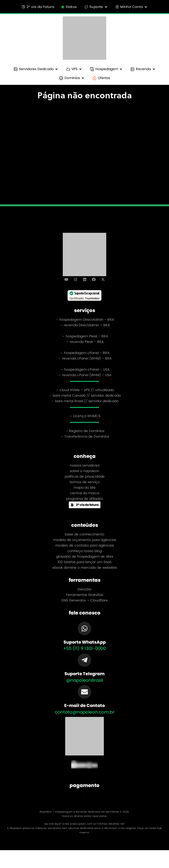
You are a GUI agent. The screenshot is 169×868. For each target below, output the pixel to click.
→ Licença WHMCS (85, 416)
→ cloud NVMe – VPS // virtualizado (85, 390)
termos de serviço (85, 482)
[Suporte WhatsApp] (84, 628)
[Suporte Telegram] (84, 660)
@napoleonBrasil (84, 680)
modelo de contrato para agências (85, 545)
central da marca (85, 493)
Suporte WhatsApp (85, 642)
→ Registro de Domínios (84, 431)
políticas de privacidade (85, 476)
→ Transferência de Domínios (84, 436)
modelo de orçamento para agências (85, 540)
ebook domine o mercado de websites (85, 568)
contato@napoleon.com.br (85, 712)
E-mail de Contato (84, 705)
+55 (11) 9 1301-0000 (84, 648)
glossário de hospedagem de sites (85, 556)
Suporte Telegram (84, 674)
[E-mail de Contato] (84, 692)
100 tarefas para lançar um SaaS (84, 562)
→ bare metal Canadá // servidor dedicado (85, 395)
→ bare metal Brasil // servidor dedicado (85, 401)
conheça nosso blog (84, 551)
